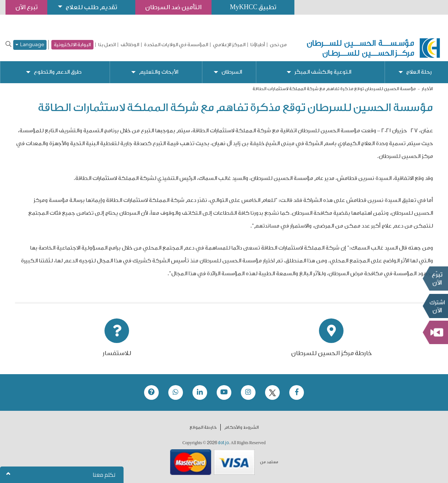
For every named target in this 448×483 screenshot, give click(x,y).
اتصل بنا (107, 45)
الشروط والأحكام (242, 427)
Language (30, 45)
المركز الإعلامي (229, 45)
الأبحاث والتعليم (159, 72)
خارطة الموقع (203, 427)
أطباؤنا (258, 45)
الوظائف (130, 45)
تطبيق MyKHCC (253, 7)
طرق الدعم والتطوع (58, 72)
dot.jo (223, 443)
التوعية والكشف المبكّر (323, 72)
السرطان (232, 72)
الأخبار (427, 89)
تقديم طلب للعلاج (91, 7)
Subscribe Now (435, 306)
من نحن (278, 45)
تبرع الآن (435, 279)
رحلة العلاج (419, 72)
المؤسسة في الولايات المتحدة (176, 45)
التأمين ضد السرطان (173, 7)
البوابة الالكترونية (72, 45)
